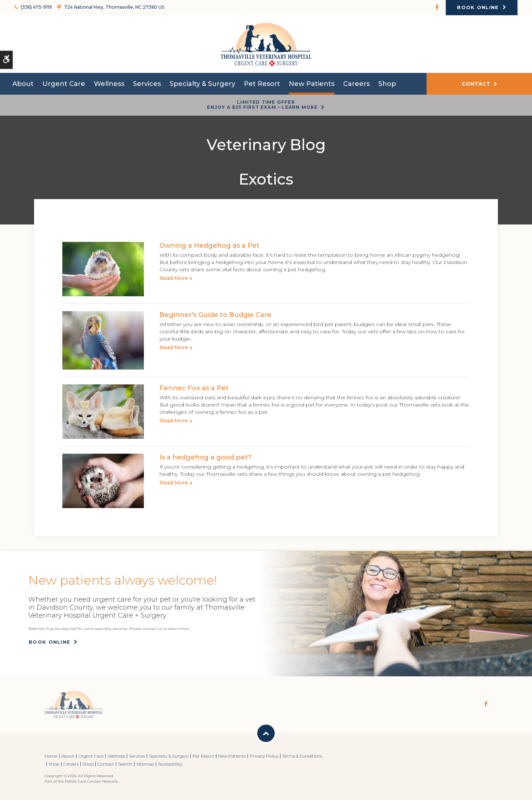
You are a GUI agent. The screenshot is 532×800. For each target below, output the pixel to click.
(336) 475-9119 (36, 7)
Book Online (478, 7)
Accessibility (170, 764)
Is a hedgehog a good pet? (205, 457)
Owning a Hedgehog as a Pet (209, 246)
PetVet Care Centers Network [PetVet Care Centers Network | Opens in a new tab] (91, 781)
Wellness (109, 84)
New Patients (312, 84)
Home (51, 756)
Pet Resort (262, 84)
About (23, 84)
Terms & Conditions (302, 756)
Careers (356, 84)
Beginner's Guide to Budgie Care (215, 315)
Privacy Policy (264, 756)
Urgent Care (64, 84)
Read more (174, 278)
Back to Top (266, 733)
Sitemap (145, 764)
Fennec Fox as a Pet (194, 388)
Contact (476, 84)
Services (147, 84)
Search (125, 764)
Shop (387, 84)
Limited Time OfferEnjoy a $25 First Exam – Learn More (262, 105)
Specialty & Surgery (202, 84)
